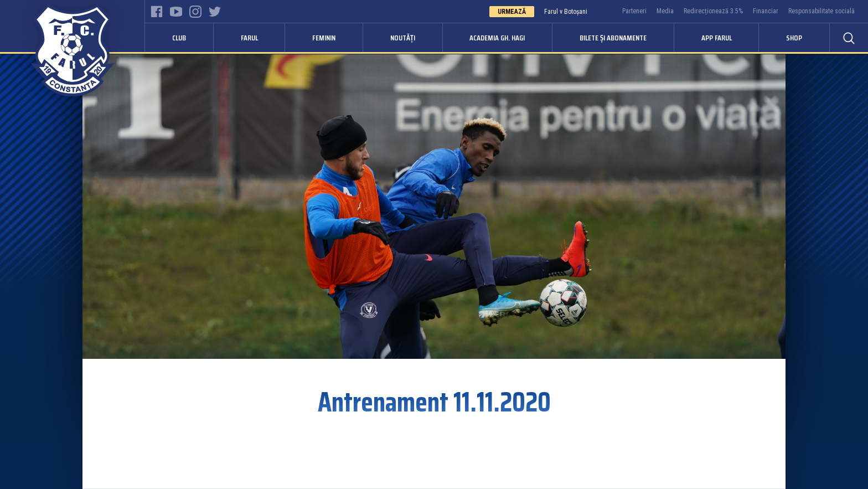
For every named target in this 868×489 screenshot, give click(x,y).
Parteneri (634, 11)
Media (665, 11)
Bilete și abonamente (613, 38)
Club (179, 38)
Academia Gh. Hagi (497, 38)
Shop (794, 38)
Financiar (766, 11)
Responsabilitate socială (821, 11)
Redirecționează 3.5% (713, 11)
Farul (249, 38)
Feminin (324, 38)
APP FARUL (717, 38)
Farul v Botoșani (566, 12)
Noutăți (403, 38)
